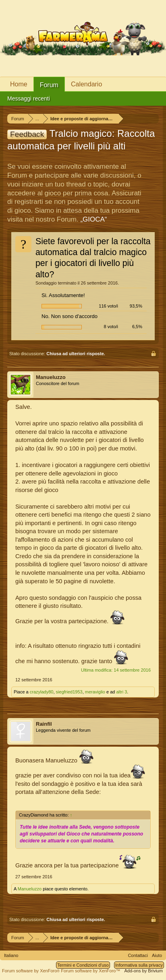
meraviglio (95, 692)
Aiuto (157, 955)
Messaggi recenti (29, 98)
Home (19, 84)
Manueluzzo (51, 377)
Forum (49, 85)
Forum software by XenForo (31, 971)
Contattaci (138, 955)
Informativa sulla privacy (139, 965)
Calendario (86, 84)
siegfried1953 (69, 692)
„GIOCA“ (93, 219)
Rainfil (44, 724)
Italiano (11, 955)
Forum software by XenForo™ (90, 971)
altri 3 (121, 692)
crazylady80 (42, 692)
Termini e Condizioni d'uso (83, 965)
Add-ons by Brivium (144, 971)
